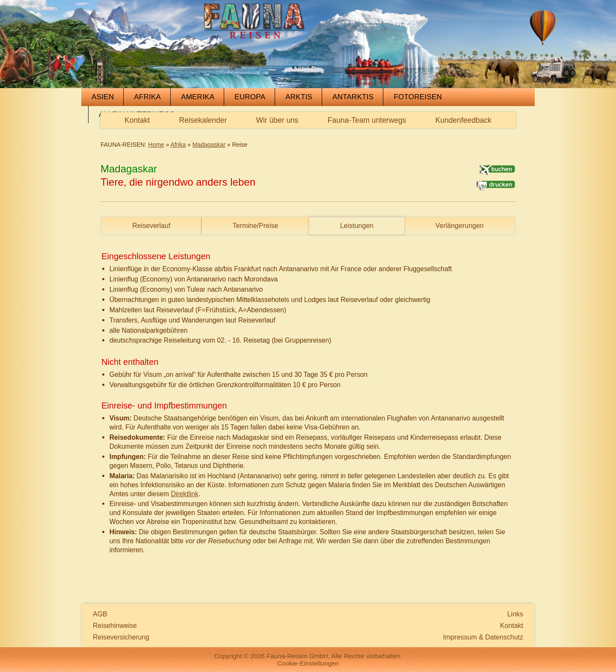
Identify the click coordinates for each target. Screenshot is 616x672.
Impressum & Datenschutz (483, 637)
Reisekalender (203, 120)
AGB (100, 614)
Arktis (299, 97)
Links (515, 614)
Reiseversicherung (121, 637)
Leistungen (357, 226)
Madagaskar (209, 145)
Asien (103, 97)
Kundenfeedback (463, 120)
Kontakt (137, 120)
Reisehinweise (115, 626)
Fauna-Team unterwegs (367, 120)
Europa (250, 97)
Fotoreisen (418, 97)
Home (156, 145)
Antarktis (353, 97)
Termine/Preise (256, 226)
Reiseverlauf (151, 226)
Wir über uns (277, 120)
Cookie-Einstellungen (308, 663)
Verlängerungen (460, 226)
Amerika (198, 97)
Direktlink (184, 494)
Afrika (147, 97)
